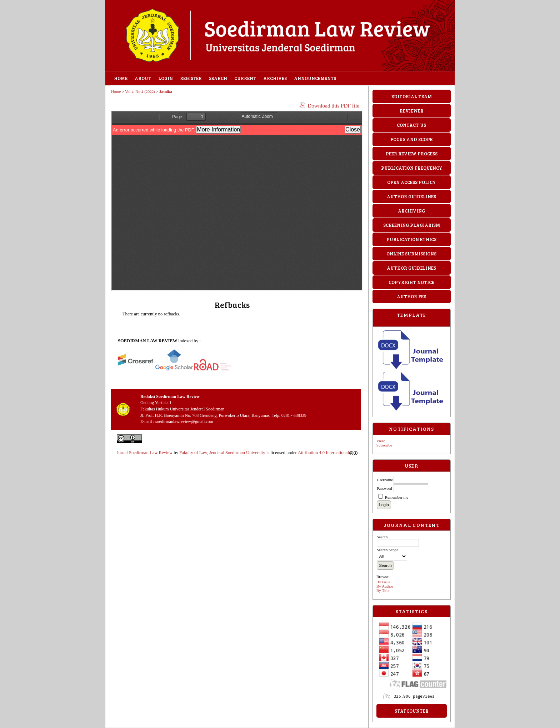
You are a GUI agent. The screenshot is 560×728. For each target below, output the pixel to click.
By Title (383, 590)
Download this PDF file (333, 106)
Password (384, 488)
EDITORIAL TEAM (412, 96)
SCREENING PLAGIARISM (412, 225)
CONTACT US (411, 125)
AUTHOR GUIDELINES (411, 196)
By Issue (383, 582)
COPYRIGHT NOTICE (411, 282)
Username (385, 480)
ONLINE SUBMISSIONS (411, 254)
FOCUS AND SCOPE (411, 139)
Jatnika (166, 91)
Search (218, 78)
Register (191, 78)
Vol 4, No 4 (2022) (140, 91)
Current (245, 78)
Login (166, 78)
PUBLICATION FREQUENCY (412, 168)
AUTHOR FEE (411, 296)
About (143, 78)
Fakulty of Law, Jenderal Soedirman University (222, 453)
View (381, 441)
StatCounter (412, 711)
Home (121, 78)
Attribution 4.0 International (328, 453)
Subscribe (384, 445)
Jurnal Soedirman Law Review (145, 453)
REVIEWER (412, 111)
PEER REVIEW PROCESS (412, 154)
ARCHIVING (411, 211)
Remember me (397, 497)
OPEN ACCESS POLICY (411, 182)
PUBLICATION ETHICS (411, 239)
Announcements (315, 78)
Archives (275, 78)
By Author (385, 586)
